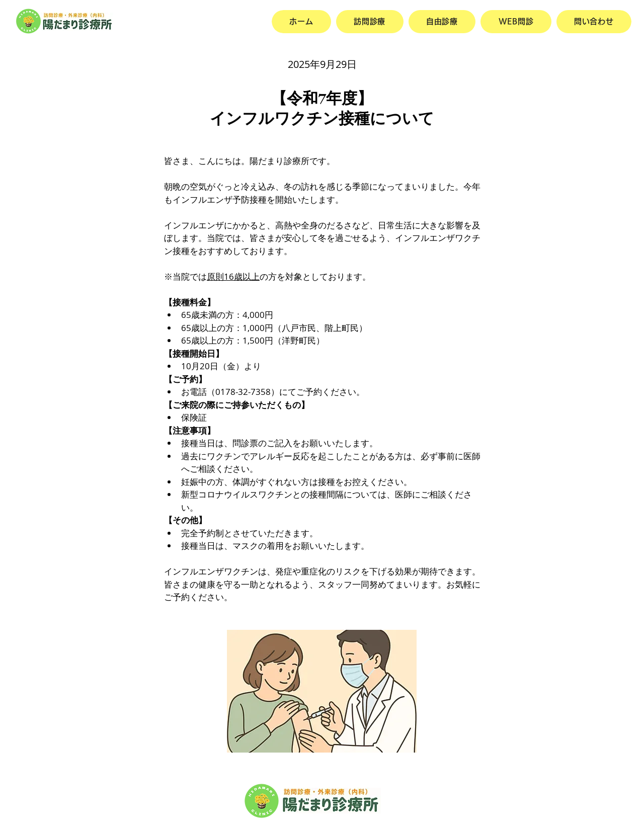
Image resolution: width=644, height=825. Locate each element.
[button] (442, 22)
